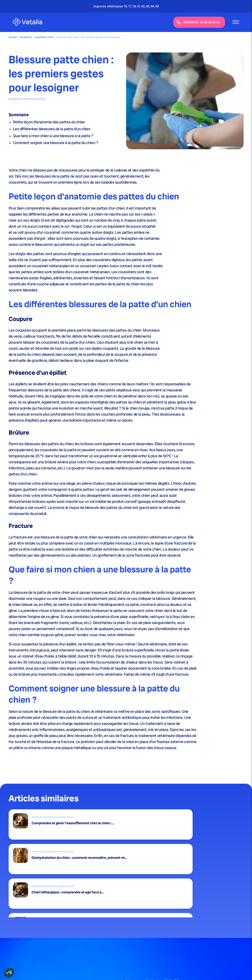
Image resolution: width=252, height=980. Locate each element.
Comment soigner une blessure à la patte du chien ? (56, 143)
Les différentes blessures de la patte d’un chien (52, 129)
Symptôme (26, 37)
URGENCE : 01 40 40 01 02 (198, 22)
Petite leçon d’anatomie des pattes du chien (49, 122)
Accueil (13, 37)
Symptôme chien (44, 37)
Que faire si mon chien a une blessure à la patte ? (53, 136)
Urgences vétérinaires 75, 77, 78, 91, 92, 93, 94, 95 (126, 6)
